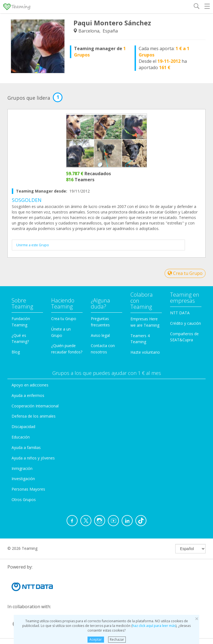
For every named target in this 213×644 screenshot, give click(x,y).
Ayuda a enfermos (28, 395)
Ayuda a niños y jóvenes (33, 458)
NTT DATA (180, 313)
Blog (16, 352)
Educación (21, 437)
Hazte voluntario (145, 352)
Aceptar (96, 639)
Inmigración (22, 468)
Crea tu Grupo (185, 273)
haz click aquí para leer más (154, 626)
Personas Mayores (28, 489)
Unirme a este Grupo (33, 245)
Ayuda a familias (26, 447)
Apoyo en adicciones (30, 385)
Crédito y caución (185, 323)
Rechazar (117, 639)
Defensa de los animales (34, 416)
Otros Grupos (24, 500)
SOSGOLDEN (27, 200)
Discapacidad (23, 427)
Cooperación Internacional (35, 406)
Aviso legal (100, 335)
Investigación (23, 479)
